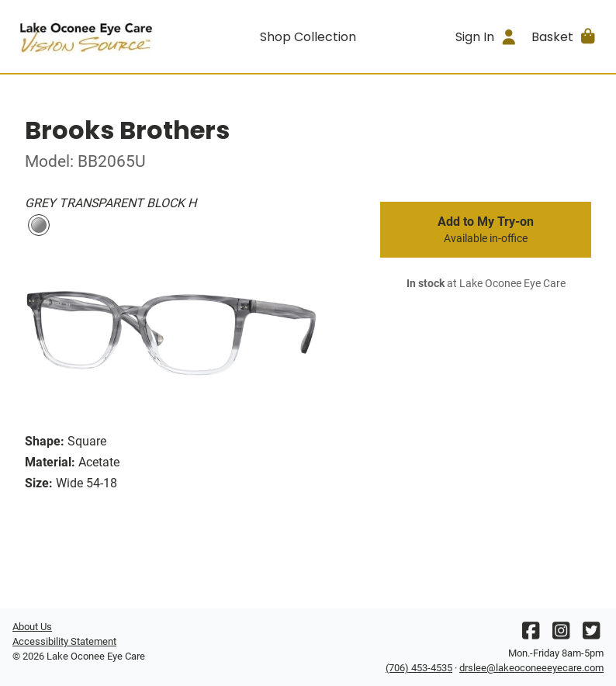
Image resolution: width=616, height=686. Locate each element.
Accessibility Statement (64, 641)
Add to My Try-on (486, 230)
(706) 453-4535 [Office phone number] (419, 668)
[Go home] (87, 36)
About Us (32, 627)
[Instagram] (561, 634)
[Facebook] (531, 634)
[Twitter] (591, 634)
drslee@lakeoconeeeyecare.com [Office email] (531, 668)
